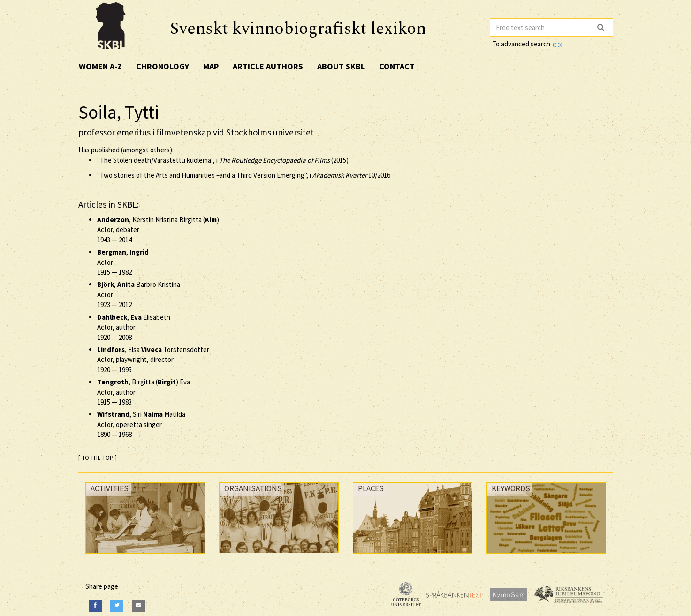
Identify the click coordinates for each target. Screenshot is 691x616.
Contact (397, 66)
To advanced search (527, 44)
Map (211, 66)
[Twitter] (117, 606)
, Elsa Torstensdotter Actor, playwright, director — (153, 360)
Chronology (163, 66)
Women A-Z (100, 66)
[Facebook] (95, 606)
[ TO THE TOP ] (98, 458)
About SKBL (341, 66)
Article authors (268, 66)
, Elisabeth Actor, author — (134, 327)
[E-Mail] (138, 606)
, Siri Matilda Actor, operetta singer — (141, 424)
